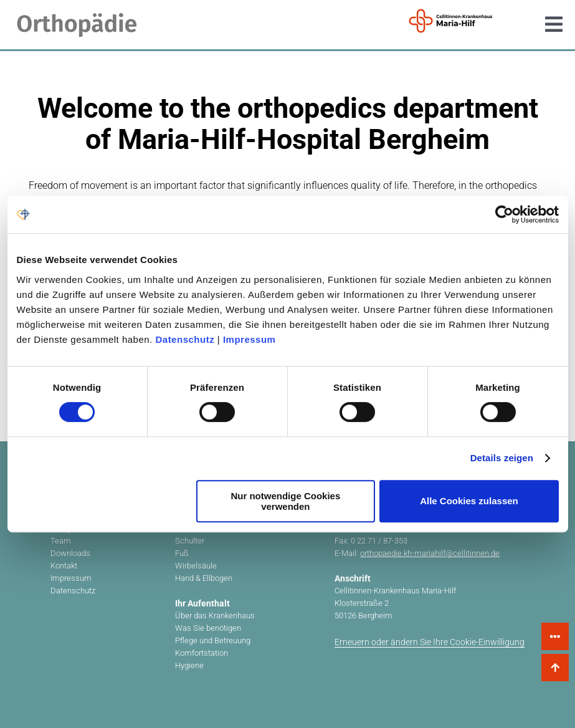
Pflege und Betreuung (213, 640)
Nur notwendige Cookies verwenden (285, 501)
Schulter (190, 541)
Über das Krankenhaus (215, 615)
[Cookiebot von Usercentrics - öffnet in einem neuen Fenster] (504, 214)
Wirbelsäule (196, 566)
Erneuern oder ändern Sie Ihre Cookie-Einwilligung (430, 642)
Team (61, 541)
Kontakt (64, 566)
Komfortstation (202, 653)
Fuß (182, 553)
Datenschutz (185, 339)
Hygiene (189, 665)
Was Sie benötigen (208, 628)
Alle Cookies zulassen (469, 501)
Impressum (249, 339)
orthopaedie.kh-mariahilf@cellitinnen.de (430, 553)
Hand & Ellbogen (204, 578)
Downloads (70, 553)
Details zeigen (502, 458)
